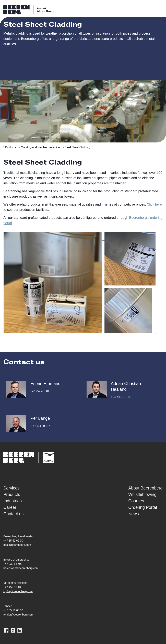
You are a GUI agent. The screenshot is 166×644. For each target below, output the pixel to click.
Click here (154, 204)
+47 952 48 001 (40, 391)
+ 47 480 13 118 (121, 397)
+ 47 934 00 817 (40, 426)
